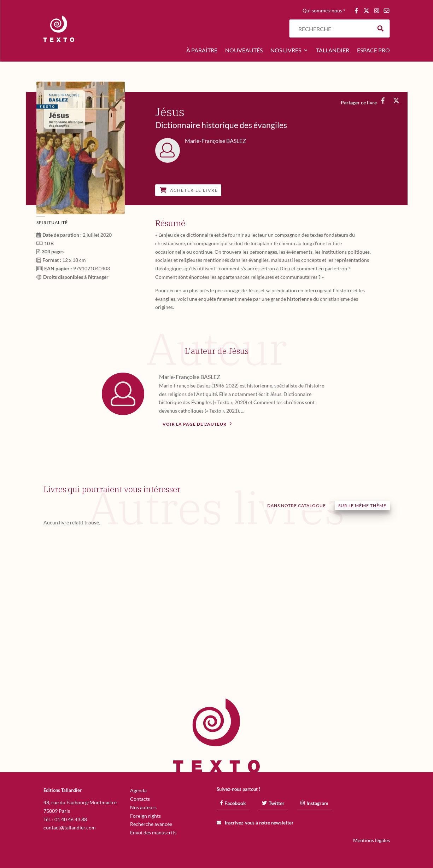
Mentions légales (371, 840)
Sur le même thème (362, 505)
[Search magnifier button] (381, 28)
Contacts (140, 799)
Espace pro (373, 51)
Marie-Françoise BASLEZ (190, 377)
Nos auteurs (143, 807)
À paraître (202, 51)
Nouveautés (244, 51)
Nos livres (286, 51)
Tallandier (333, 51)
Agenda (138, 790)
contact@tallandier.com (70, 827)
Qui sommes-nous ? (324, 11)
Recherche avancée (151, 824)
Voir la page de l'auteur (197, 424)
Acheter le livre (189, 190)
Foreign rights (145, 816)
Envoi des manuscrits (153, 832)
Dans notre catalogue (297, 505)
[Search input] (333, 28)
